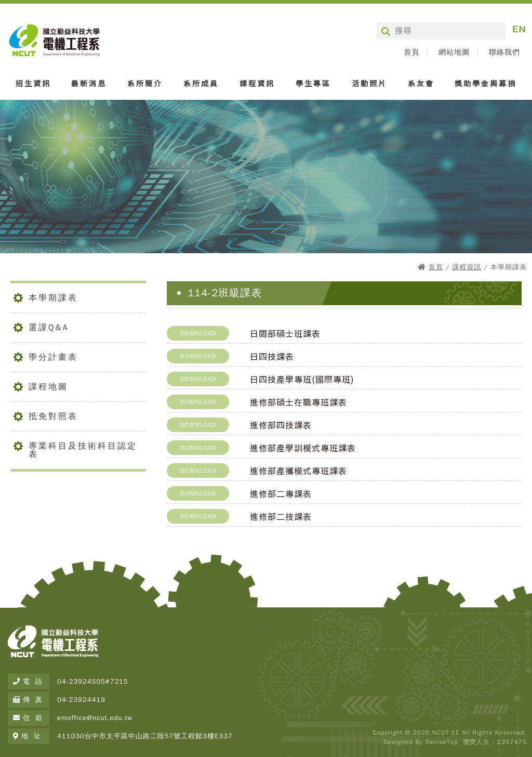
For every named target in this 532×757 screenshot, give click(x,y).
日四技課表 (272, 356)
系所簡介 (145, 83)
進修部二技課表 (281, 516)
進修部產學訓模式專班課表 (303, 448)
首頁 (411, 53)
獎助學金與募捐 (486, 83)
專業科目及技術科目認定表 (83, 450)
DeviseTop (441, 742)
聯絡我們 (504, 53)
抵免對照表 (53, 416)
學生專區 (313, 83)
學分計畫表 (53, 357)
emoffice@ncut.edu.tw (95, 718)
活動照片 (369, 83)
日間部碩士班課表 (285, 333)
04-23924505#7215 (93, 681)
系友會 (421, 83)
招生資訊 (33, 83)
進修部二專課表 (281, 493)
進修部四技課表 (281, 425)
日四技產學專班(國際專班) (302, 379)
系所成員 (201, 83)
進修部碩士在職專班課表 (298, 402)
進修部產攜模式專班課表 (298, 471)
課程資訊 (257, 83)
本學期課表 (53, 298)
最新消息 (89, 83)
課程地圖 (48, 387)
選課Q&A (49, 328)
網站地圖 (454, 53)
